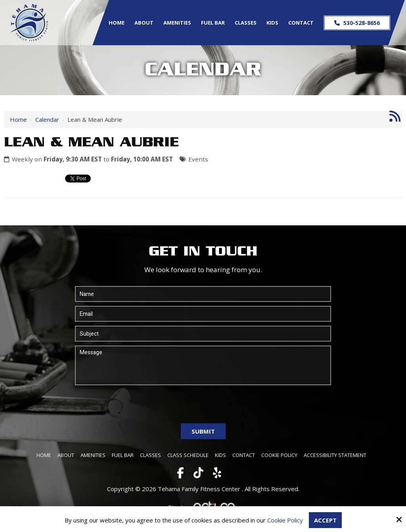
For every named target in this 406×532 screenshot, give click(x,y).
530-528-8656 (357, 23)
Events (198, 159)
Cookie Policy (285, 520)
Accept (325, 520)
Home (18, 119)
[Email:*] (203, 314)
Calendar (47, 119)
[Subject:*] (203, 334)
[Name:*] (203, 294)
